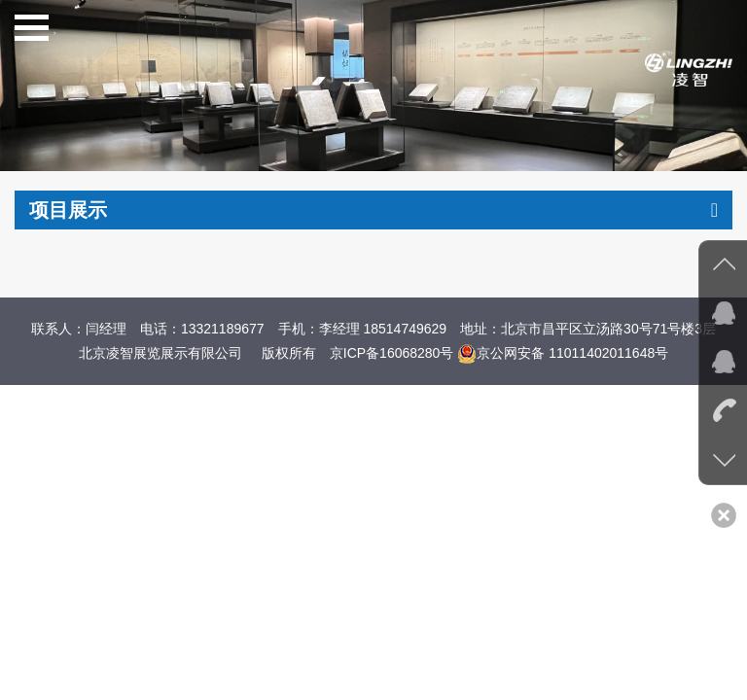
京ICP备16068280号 (392, 353)
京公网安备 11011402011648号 (563, 353)
